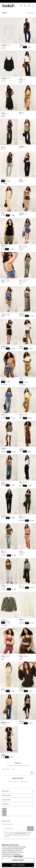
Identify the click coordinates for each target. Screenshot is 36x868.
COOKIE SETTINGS (18, 860)
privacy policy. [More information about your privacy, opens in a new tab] (18, 856)
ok (30, 829)
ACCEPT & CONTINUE (18, 865)
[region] (18, 854)
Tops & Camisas (6, 769)
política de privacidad (20, 833)
